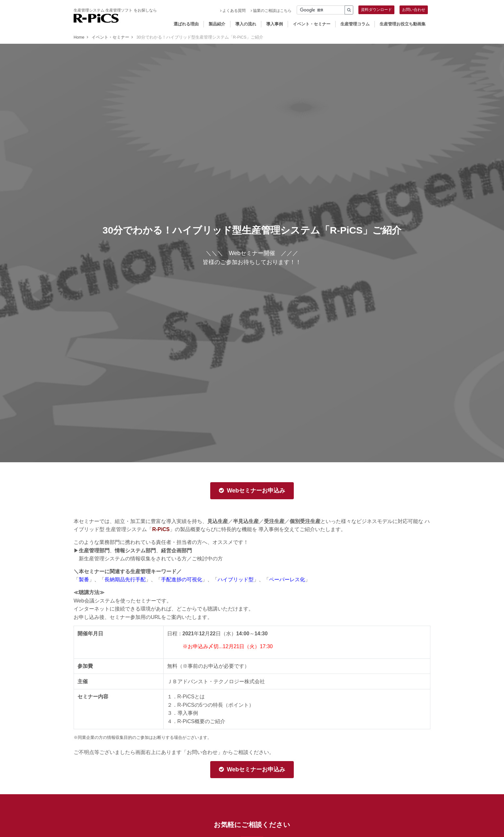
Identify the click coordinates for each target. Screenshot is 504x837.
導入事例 (274, 24)
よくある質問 (233, 11)
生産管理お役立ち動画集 (403, 24)
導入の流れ (246, 24)
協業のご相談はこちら (271, 11)
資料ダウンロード (376, 10)
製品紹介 (217, 24)
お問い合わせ (414, 10)
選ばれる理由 (186, 24)
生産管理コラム (355, 24)
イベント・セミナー (312, 24)
